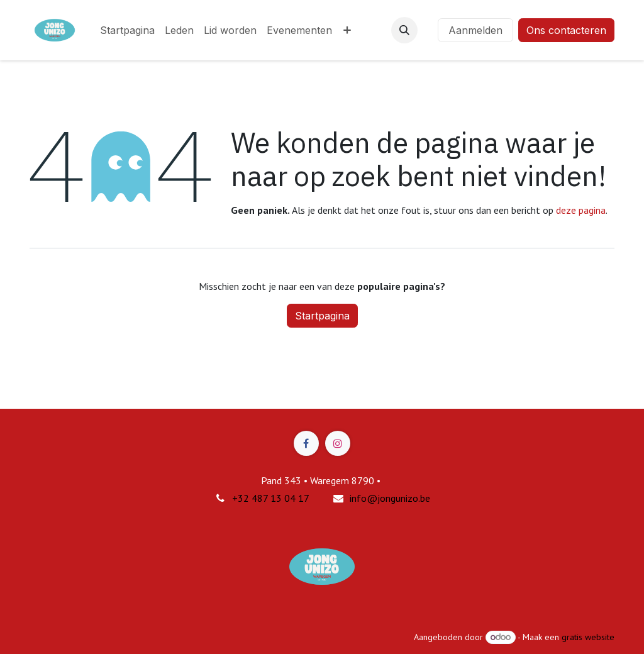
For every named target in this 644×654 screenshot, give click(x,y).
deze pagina (581, 210)
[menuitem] (127, 30)
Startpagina (322, 316)
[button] (404, 30)
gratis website (588, 637)
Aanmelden (475, 30)
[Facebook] (306, 443)
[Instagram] (338, 443)
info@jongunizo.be (390, 498)
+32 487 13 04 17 (271, 498)
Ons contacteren (566, 30)
